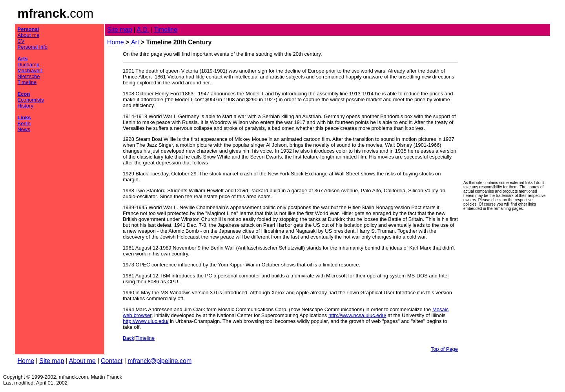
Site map (119, 30)
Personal (28, 29)
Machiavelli (30, 70)
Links (24, 118)
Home (116, 42)
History (25, 106)
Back (128, 338)
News (24, 129)
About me (28, 35)
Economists (30, 100)
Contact (112, 361)
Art (135, 42)
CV (21, 41)
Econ (24, 94)
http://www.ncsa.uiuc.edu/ (357, 315)
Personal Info (32, 47)
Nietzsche (28, 76)
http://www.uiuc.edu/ (146, 321)
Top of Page (444, 349)
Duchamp (28, 65)
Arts (22, 59)
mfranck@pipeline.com (159, 361)
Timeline (27, 82)
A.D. (143, 30)
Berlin (24, 123)
